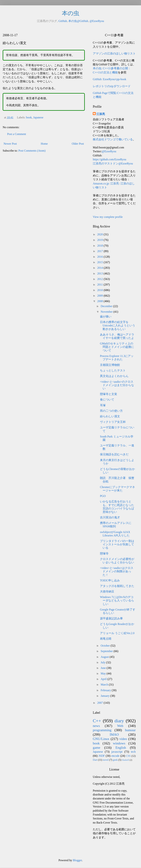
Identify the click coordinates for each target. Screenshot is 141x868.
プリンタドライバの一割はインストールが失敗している (117, 544)
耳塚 (103, 405)
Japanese (38, 117)
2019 (100, 240)
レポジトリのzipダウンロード (112, 86)
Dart (95, 760)
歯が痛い (106, 317)
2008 (100, 301)
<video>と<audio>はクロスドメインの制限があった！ (117, 571)
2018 (100, 246)
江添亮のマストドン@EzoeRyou (113, 163)
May (104, 673)
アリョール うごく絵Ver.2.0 (117, 633)
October (106, 646)
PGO (103, 496)
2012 (100, 279)
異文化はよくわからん (114, 376)
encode (115, 756)
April (104, 679)
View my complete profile (108, 217)
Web (120, 726)
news (96, 726)
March (105, 685)
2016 (100, 257)
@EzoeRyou (97, 21)
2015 (100, 262)
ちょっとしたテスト (113, 370)
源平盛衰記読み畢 (111, 618)
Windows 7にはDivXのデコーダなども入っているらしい (117, 600)
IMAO (114, 735)
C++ (97, 721)
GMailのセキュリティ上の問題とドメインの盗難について (117, 347)
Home (44, 144)
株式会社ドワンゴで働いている (113, 139)
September (107, 651)
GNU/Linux (101, 739)
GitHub (63, 21)
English (121, 748)
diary (119, 721)
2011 (100, 285)
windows (119, 743)
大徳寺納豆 (107, 591)
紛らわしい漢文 (110, 416)
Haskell (125, 760)
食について (107, 400)
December (107, 306)
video (123, 739)
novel (106, 760)
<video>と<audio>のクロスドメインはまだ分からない (117, 385)
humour (130, 730)
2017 (100, 251)
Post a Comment (17, 134)
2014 (100, 268)
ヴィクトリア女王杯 (113, 422)
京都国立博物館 (110, 365)
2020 (100, 234)
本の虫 (71, 13)
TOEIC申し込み (110, 580)
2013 (100, 273)
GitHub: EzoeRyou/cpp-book (109, 79)
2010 (100, 290)
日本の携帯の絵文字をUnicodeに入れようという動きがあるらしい (118, 325)
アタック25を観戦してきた (117, 586)
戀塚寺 (104, 553)
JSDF (102, 756)
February (106, 690)
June (104, 668)
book (29, 117)
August (105, 657)
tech (133, 752)
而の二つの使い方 (111, 411)
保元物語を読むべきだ (114, 454)
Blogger (77, 860)
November (107, 312)
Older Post (78, 144)
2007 (100, 703)
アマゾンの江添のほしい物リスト (114, 53)
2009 (100, 296)
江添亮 (101, 114)
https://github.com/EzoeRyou (109, 159)
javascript (117, 752)
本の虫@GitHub (78, 21)
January (105, 696)
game (97, 748)
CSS (128, 756)
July (103, 662)
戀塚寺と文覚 (109, 394)
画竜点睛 (106, 639)
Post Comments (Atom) (32, 151)
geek (115, 760)
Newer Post (10, 144)
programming (102, 730)
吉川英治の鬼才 (110, 517)
